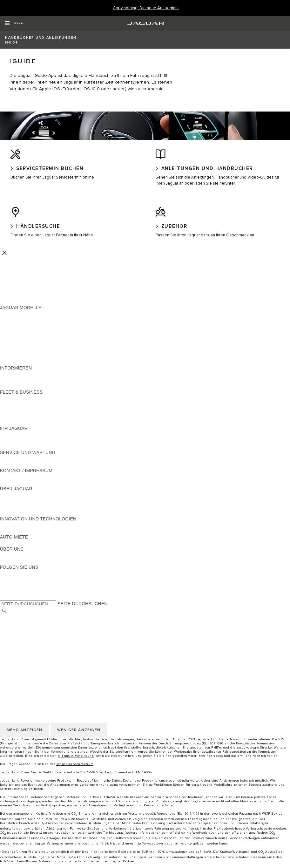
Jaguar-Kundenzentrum (75, 770)
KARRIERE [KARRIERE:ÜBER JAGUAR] (12, 507)
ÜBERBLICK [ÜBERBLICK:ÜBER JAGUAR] (13, 501)
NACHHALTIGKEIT (20, 567)
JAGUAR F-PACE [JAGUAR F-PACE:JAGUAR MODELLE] (18, 320)
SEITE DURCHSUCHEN (82, 610)
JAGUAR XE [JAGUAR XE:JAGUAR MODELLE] (13, 344)
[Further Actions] (4, 259)
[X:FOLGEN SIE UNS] (4, 603)
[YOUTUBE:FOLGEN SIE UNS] (13, 591)
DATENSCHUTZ (17, 648)
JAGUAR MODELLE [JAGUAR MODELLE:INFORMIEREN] (21, 380)
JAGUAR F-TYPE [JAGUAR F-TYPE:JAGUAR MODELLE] (18, 338)
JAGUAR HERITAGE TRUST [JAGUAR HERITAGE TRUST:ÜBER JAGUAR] (30, 519)
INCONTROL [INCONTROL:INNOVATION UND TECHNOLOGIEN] (13, 537)
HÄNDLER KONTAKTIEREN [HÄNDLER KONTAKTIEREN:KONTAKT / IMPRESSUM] (29, 489)
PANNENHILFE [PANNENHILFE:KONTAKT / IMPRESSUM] (16, 483)
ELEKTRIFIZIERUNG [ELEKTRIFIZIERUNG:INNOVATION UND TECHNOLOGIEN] (22, 531)
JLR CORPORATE (19, 666)
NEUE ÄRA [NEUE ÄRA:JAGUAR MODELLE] (12, 368)
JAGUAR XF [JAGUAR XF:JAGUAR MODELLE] (13, 350)
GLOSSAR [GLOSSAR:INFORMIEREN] (11, 386)
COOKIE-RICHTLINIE (22, 654)
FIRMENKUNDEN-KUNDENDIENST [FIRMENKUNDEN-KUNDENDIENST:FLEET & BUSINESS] (37, 422)
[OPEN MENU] (14, 24)
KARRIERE (12, 635)
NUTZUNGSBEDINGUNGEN (30, 641)
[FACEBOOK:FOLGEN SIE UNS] (15, 597)
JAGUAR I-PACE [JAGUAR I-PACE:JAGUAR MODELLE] (17, 332)
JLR (4, 561)
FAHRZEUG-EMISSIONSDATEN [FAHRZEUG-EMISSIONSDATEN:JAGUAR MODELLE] (33, 362)
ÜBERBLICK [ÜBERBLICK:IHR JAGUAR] (13, 440)
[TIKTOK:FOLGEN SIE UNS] (11, 585)
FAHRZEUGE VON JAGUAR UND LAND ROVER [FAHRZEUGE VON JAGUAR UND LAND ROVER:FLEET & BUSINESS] (50, 410)
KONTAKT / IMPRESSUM (26, 629)
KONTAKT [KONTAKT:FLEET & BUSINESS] (10, 428)
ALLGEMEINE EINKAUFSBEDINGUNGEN (44, 660)
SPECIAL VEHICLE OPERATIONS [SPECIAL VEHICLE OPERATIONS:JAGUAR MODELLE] (35, 356)
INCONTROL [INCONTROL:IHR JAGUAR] (13, 446)
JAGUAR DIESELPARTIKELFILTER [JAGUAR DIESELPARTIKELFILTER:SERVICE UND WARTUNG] (36, 471)
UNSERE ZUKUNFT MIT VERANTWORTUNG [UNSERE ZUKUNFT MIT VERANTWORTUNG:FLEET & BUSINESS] (47, 416)
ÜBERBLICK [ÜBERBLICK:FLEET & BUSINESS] (13, 404)
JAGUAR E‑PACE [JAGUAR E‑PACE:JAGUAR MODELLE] (18, 326)
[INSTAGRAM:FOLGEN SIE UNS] (16, 579)
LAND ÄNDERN (16, 623)
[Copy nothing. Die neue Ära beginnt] (146, 8)
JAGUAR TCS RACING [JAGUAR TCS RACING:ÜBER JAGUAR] (24, 513)
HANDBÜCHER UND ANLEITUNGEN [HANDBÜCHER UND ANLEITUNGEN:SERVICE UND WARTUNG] (38, 465)
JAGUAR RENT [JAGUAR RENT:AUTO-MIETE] (16, 549)
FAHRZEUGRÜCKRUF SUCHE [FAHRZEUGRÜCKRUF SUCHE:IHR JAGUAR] (32, 452)
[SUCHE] (4, 617)
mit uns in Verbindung (76, 762)
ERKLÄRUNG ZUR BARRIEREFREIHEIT (42, 672)
